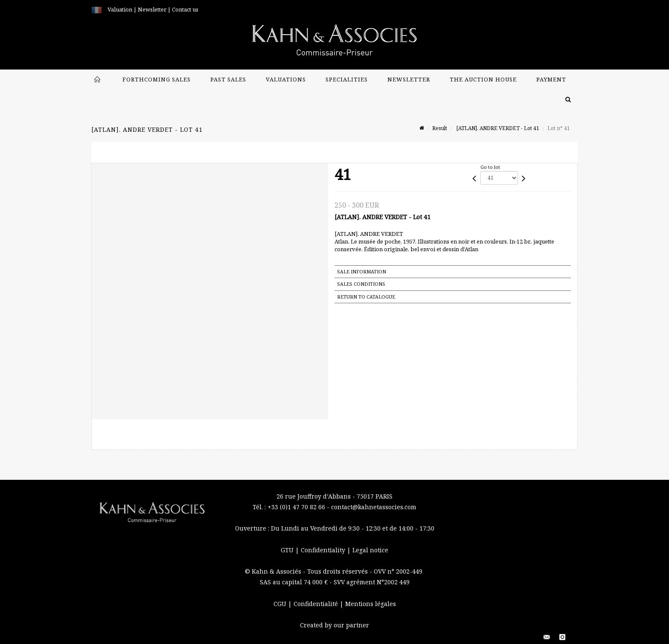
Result (440, 128)
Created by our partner (334, 625)
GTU (288, 550)
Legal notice (370, 550)
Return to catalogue (366, 297)
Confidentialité (317, 604)
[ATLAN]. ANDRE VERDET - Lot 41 (497, 128)
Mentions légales (371, 604)
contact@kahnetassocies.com (374, 507)
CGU (281, 604)
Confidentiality (324, 550)
